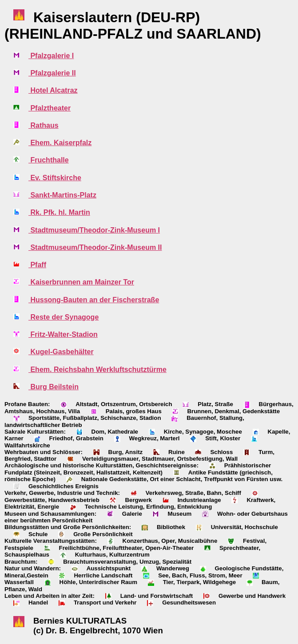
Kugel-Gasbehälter (61, 352)
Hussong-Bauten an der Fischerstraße (94, 300)
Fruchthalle (49, 160)
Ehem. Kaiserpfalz (60, 143)
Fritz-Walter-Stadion (63, 334)
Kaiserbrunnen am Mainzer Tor (81, 282)
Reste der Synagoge (64, 317)
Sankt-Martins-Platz (62, 195)
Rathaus (44, 125)
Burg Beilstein (54, 387)
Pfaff (37, 265)
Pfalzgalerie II (52, 73)
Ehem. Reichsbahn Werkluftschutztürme (97, 369)
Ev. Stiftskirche (55, 178)
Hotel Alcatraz (53, 90)
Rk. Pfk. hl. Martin (59, 212)
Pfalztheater (50, 108)
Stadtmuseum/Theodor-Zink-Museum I (94, 230)
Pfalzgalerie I (51, 56)
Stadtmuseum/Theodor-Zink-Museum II (95, 247)
